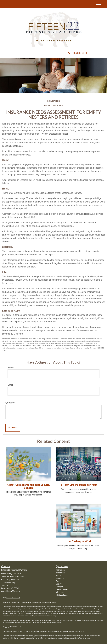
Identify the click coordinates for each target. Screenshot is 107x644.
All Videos (60, 592)
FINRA (77, 631)
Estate (58, 576)
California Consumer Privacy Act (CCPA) (73, 620)
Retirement (60, 570)
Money (59, 584)
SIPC (82, 631)
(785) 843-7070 (77, 53)
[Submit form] (13, 428)
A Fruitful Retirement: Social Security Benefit (28, 486)
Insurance (60, 578)
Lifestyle (59, 587)
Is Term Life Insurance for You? (79, 485)
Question (10, 403)
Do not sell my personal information (49, 623)
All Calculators (62, 595)
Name (11, 367)
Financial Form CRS (13, 598)
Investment (60, 573)
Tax (57, 581)
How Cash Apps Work (79, 541)
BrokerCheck (52, 602)
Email (11, 385)
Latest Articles (62, 589)
